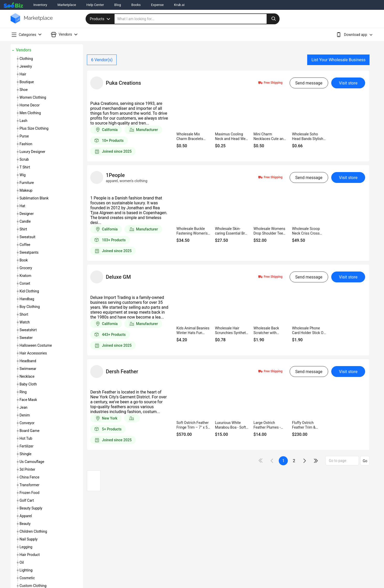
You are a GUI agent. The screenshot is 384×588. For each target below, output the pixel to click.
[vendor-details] (97, 83)
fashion (26, 144)
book (24, 260)
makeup (26, 190)
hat (22, 206)
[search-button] (273, 19)
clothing (26, 59)
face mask (28, 400)
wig (23, 175)
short (24, 314)
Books (136, 5)
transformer (30, 485)
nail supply (29, 539)
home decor (30, 105)
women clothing (33, 97)
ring (23, 392)
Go (365, 461)
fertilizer (27, 446)
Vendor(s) (102, 60)
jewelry (26, 66)
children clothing (33, 531)
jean (24, 407)
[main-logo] (32, 22)
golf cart (27, 500)
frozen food (30, 493)
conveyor (27, 423)
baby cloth (28, 384)
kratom (26, 276)
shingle (26, 454)
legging (26, 547)
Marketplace (67, 5)
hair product (30, 555)
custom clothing (33, 586)
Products (101, 19)
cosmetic (27, 578)
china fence (30, 477)
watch (25, 322)
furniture (27, 183)
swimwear (28, 369)
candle (25, 221)
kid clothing (29, 291)
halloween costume (36, 345)
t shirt (25, 167)
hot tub (26, 438)
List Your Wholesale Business (338, 60)
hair (23, 74)
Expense (157, 5)
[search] (197, 19)
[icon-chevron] (272, 461)
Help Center (95, 5)
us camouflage (32, 462)
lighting (26, 570)
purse (24, 136)
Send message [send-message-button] (309, 83)
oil (22, 562)
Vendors (24, 50)
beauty (25, 524)
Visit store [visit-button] (348, 83)
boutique (27, 82)
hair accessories (33, 353)
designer (27, 214)
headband (28, 361)
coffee (25, 245)
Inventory (40, 5)
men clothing (30, 113)
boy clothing (30, 307)
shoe (24, 90)
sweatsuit (28, 237)
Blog (118, 5)
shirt (23, 229)
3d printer (28, 469)
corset (25, 283)
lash (24, 121)
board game (30, 431)
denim (25, 415)
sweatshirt (28, 330)
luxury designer (33, 152)
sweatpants (29, 252)
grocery (26, 268)
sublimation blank (34, 198)
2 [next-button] (294, 461)
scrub (24, 159)
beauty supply (31, 508)
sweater (26, 338)
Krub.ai (179, 5)
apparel (26, 516)
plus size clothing (34, 128)
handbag (27, 299)
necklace (27, 376)
